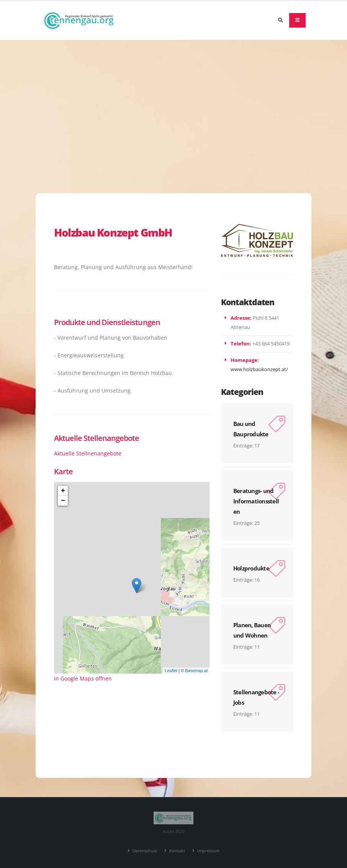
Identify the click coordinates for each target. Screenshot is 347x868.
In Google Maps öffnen (83, 678)
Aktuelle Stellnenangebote (88, 453)
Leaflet (171, 671)
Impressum (208, 851)
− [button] (63, 501)
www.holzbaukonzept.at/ (259, 369)
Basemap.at (196, 671)
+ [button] (63, 491)
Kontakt (177, 851)
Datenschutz (144, 851)
